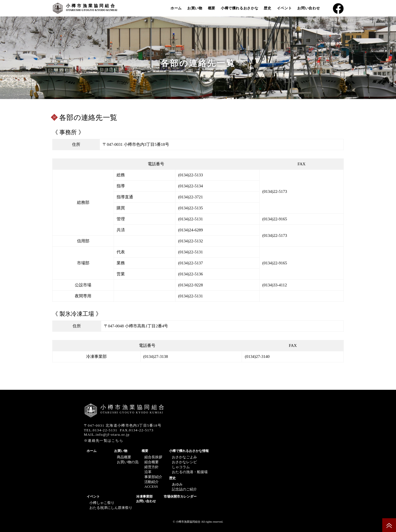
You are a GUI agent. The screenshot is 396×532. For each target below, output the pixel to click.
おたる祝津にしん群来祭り (111, 508)
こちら (117, 441)
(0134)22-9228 (191, 285)
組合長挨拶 (153, 457)
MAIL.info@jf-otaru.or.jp (107, 434)
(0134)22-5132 (191, 241)
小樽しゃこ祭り (102, 503)
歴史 (267, 8)
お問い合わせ (309, 8)
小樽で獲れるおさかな (240, 8)
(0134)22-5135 (191, 208)
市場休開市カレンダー (180, 497)
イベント (284, 8)
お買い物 (195, 8)
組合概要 (152, 462)
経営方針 (152, 467)
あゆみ (177, 484)
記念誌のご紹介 (184, 489)
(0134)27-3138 (156, 357)
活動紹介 (152, 482)
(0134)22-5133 (191, 175)
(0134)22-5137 (191, 263)
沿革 (148, 472)
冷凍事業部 (144, 497)
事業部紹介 (153, 477)
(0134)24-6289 (191, 230)
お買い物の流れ (129, 462)
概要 (212, 8)
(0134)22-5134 (191, 186)
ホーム (176, 8)
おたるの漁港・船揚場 (190, 472)
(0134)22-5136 (191, 274)
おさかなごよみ (184, 457)
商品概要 (124, 457)
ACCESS (151, 486)
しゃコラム (181, 467)
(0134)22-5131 (191, 219)
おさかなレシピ (184, 462)
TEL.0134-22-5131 (101, 430)
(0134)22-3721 (191, 197)
